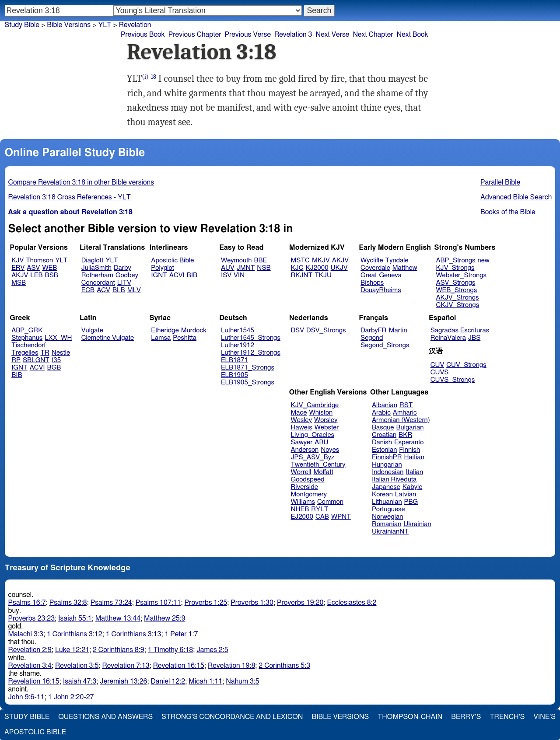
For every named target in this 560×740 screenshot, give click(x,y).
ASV (33, 268)
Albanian (385, 405)
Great (369, 275)
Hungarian (387, 465)
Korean (382, 494)
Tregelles (25, 353)
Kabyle (413, 487)
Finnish (409, 450)
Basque (383, 428)
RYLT (320, 509)
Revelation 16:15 (179, 666)
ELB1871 (234, 360)
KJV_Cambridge (315, 405)
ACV (103, 290)
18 (154, 77)
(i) (145, 77)
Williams (303, 502)
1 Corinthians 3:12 (75, 634)
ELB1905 (234, 375)
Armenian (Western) (401, 420)
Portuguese (388, 509)
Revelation (135, 25)
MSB (19, 283)
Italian (414, 472)
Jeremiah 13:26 (123, 681)
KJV (17, 260)
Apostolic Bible (35, 732)
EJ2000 (302, 517)
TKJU (323, 275)
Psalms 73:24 (111, 603)
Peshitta (185, 338)
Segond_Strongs (385, 345)
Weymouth (236, 260)
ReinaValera (448, 338)
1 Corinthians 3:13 (134, 634)
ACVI (177, 275)
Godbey (127, 275)
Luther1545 (238, 330)
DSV (298, 330)
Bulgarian (410, 428)
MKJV (321, 260)
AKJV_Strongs (457, 298)
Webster (327, 428)
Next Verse (332, 35)
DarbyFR (374, 330)
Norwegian (387, 517)
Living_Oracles (313, 435)
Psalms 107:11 (158, 603)
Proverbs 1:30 (252, 603)
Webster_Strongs (461, 275)
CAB (322, 517)
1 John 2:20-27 (71, 697)
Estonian (384, 450)
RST (406, 405)
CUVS (440, 372)
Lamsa (161, 338)
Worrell (301, 472)
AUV (228, 268)
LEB (36, 275)
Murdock (194, 330)
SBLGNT (36, 360)
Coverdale (375, 268)
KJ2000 (317, 268)
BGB (54, 368)
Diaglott (92, 260)
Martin (398, 330)
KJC (297, 268)
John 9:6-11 (26, 697)
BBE (261, 260)
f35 (56, 360)
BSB (52, 275)
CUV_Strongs (466, 365)
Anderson (305, 450)
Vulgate (92, 330)
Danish (382, 442)
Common (330, 502)
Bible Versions (69, 25)
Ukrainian (417, 524)
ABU (321, 442)
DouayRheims (381, 290)
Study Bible (22, 25)
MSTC (300, 260)
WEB (49, 268)
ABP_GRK (27, 330)
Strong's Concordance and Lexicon (232, 717)
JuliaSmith (96, 268)
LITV (124, 283)
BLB (119, 290)
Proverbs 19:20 (300, 603)
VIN (239, 275)
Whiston (321, 413)
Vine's (545, 717)
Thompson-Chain (410, 717)
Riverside (304, 487)
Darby (122, 268)
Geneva (390, 275)
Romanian (387, 524)
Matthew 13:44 (118, 618)
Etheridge (165, 330)
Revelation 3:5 (77, 666)
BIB (192, 275)
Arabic (381, 413)
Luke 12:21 (72, 650)
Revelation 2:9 (30, 650)
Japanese (386, 487)
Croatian (384, 435)
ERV (18, 268)
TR (45, 353)
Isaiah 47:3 (80, 681)
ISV (226, 275)
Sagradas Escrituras (460, 330)
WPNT (341, 517)
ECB (88, 290)
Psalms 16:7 (27, 603)
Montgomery (309, 494)
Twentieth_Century (318, 465)
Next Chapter (373, 35)
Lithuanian (387, 502)
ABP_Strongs (455, 260)
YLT (61, 260)
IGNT (159, 275)
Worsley (326, 420)
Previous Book (143, 35)
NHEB (300, 509)
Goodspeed (308, 480)
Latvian (406, 494)
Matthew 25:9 (165, 618)
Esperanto (409, 442)
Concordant (98, 283)
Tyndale (397, 260)
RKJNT (302, 275)
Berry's (466, 717)
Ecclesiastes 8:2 (352, 603)
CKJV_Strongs (457, 305)
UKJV (339, 268)
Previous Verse (248, 35)
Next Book (413, 35)
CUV (437, 365)
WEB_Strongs (456, 290)
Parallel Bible (500, 182)
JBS (474, 338)
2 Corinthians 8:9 (119, 650)
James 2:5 (212, 650)
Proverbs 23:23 (32, 618)
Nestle (61, 353)
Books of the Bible (508, 212)
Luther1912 (238, 345)
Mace (299, 413)
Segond (372, 338)
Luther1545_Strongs (251, 338)
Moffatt (324, 472)
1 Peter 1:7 (181, 634)
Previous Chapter (195, 35)
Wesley (301, 420)
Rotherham (97, 275)
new (484, 260)
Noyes (330, 450)
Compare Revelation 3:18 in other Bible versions (81, 182)
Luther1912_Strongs (251, 353)
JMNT (246, 268)
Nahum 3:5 (242, 681)
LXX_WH (58, 338)
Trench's (507, 717)
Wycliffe (372, 260)
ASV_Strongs (455, 283)
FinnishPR (387, 457)
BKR (405, 435)
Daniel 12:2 (168, 681)
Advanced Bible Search (516, 197)
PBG (411, 502)
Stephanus (27, 338)
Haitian (414, 457)
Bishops (372, 283)
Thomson (39, 260)
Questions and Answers (105, 717)
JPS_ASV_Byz (313, 457)
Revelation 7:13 (126, 666)
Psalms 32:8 (68, 603)
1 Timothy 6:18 (171, 650)
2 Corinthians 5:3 (284, 666)
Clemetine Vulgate (108, 338)
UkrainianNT (390, 532)
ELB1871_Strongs (248, 368)
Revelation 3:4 (30, 666)
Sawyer (302, 442)
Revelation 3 (293, 35)
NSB (264, 268)
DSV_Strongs (326, 330)
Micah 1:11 (205, 681)
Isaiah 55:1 (75, 618)
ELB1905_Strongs (248, 382)
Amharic (405, 413)
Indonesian (388, 472)
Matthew (405, 268)
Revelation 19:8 (231, 666)
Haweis (302, 428)
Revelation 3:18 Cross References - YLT (70, 197)
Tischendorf (28, 345)
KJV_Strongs (455, 268)
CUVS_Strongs (453, 380)
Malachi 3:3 (26, 634)
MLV (134, 290)
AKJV (20, 275)
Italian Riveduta (394, 480)
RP (16, 360)
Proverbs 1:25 (206, 603)
